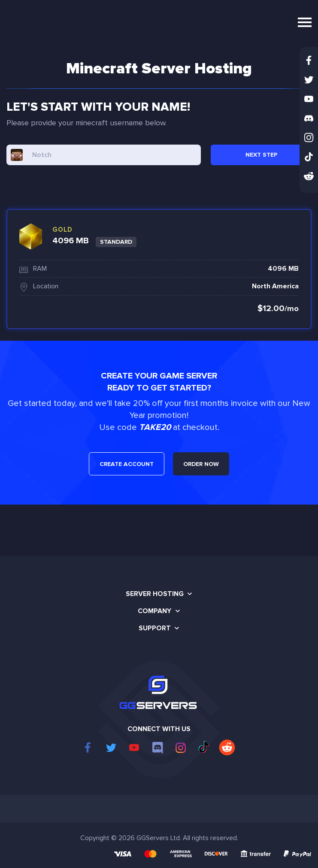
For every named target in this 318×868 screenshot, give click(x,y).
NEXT (261, 155)
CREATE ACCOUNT (127, 464)
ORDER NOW (201, 464)
